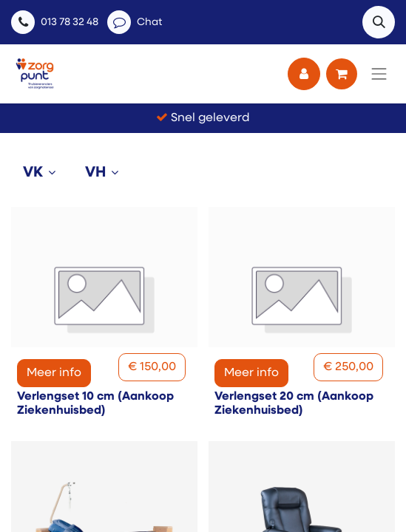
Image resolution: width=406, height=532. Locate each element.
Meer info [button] (54, 373)
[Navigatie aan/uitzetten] (379, 74)
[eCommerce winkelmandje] (342, 74)
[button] (379, 22)
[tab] (42, 173)
